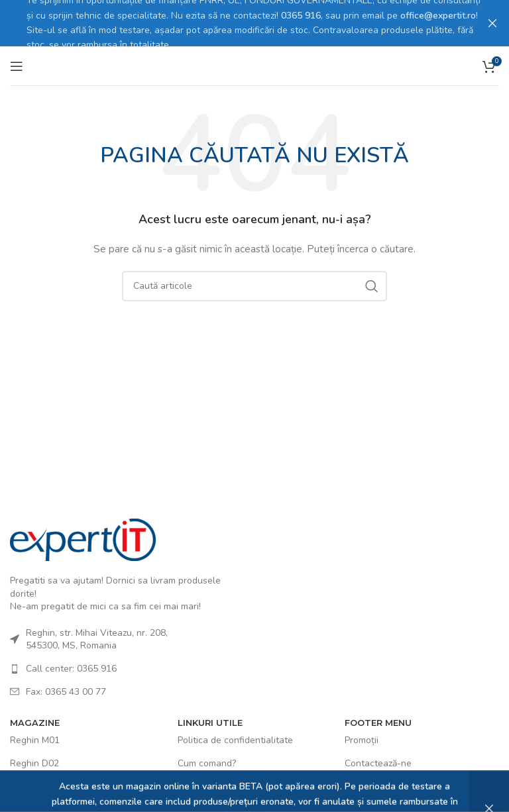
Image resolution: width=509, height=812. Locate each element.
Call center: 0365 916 (71, 667)
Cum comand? (207, 762)
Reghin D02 (34, 762)
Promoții (362, 739)
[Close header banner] (492, 23)
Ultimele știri (371, 785)
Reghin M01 (35, 739)
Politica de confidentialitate (235, 739)
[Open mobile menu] (17, 64)
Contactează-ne (378, 762)
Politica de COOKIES (220, 785)
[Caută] (254, 285)
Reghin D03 (34, 785)
